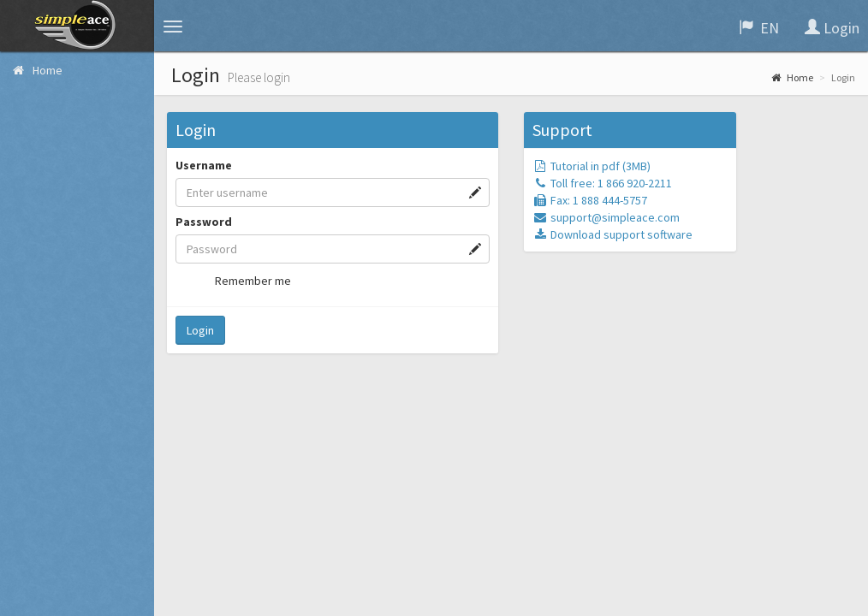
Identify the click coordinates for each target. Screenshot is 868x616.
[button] (173, 27)
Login (200, 330)
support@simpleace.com (606, 217)
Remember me (242, 281)
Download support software (612, 234)
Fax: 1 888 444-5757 (590, 200)
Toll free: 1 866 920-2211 (602, 183)
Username (204, 165)
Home (792, 77)
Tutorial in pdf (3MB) (592, 166)
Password (204, 222)
